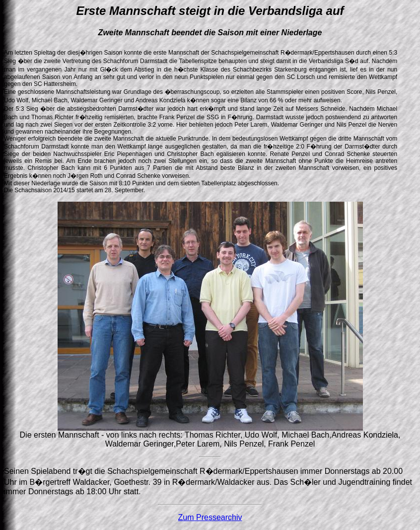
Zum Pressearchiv (210, 517)
